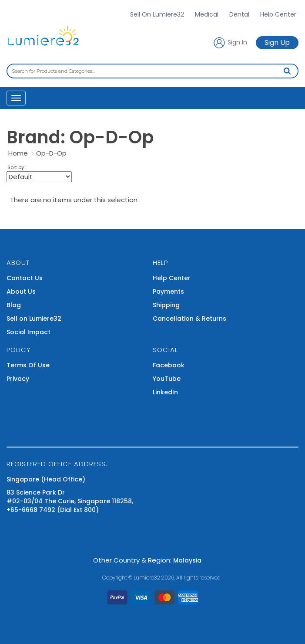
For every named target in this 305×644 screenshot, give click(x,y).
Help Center (278, 14)
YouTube (167, 379)
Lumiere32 (147, 578)
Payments (168, 291)
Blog (14, 305)
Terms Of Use (28, 365)
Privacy (18, 379)
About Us (21, 291)
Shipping (166, 305)
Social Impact (28, 332)
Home (18, 153)
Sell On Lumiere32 (157, 14)
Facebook (169, 365)
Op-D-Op (51, 153)
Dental (239, 14)
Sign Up (277, 42)
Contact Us (25, 278)
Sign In (230, 43)
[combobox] (152, 71)
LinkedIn (165, 392)
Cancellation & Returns (189, 319)
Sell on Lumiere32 (34, 319)
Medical (207, 14)
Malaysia (187, 560)
